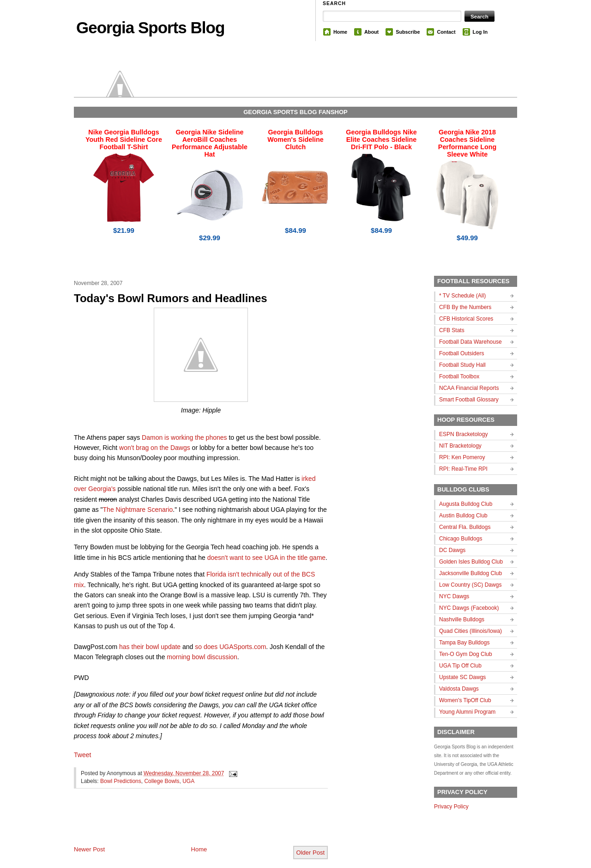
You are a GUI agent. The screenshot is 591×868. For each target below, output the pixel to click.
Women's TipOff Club (465, 700)
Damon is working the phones (184, 437)
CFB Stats (452, 330)
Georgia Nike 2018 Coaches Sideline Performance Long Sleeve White (467, 143)
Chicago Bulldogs (461, 539)
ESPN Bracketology (463, 434)
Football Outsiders (461, 353)
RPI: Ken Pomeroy (462, 457)
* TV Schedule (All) (462, 296)
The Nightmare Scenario (138, 510)
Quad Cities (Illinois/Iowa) (470, 631)
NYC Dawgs (454, 596)
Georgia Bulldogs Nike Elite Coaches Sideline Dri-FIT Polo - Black (381, 140)
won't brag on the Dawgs (155, 448)
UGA (188, 781)
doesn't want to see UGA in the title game (266, 558)
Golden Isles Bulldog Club (471, 562)
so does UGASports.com (230, 647)
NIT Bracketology (460, 446)
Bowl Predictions (121, 781)
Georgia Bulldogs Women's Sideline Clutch (295, 140)
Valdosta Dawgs (459, 689)
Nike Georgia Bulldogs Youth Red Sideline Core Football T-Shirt (124, 140)
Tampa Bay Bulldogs (464, 643)
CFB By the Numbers (465, 307)
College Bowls (162, 781)
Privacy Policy (451, 807)
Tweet (82, 755)
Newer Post (89, 849)
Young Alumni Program (467, 712)
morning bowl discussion (202, 657)
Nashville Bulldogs (462, 619)
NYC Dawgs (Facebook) (469, 608)
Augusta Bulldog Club (466, 504)
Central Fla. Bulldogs (465, 527)
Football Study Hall (462, 365)
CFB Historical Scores (466, 319)
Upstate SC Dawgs (462, 677)
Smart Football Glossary (469, 400)
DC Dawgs (452, 550)
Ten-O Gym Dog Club (466, 654)
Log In (480, 32)
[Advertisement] (182, 825)
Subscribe (408, 32)
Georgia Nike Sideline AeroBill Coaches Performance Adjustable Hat (210, 143)
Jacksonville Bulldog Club (470, 573)
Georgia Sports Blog (150, 27)
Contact (446, 32)
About (371, 32)
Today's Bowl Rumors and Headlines (171, 298)
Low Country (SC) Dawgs (470, 585)
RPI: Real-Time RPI (463, 469)
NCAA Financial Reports (469, 388)
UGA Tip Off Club (460, 666)
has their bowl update (150, 647)
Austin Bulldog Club (463, 516)
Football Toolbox (459, 376)
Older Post (311, 853)
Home (340, 32)
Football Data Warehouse (470, 342)
